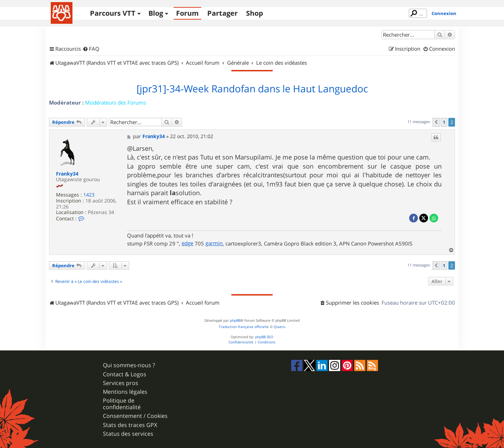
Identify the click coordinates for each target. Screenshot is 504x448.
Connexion (444, 13)
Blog (156, 13)
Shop (255, 13)
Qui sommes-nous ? (129, 365)
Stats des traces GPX (130, 425)
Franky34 (67, 174)
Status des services (128, 434)
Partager (222, 13)
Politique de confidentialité (122, 404)
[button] (436, 122)
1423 (89, 195)
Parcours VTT (113, 13)
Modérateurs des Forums (115, 102)
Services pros (121, 383)
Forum (187, 13)
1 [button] (444, 122)
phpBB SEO (264, 337)
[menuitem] (91, 49)
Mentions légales (125, 392)
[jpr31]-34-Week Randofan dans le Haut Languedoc (252, 89)
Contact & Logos (125, 374)
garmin (214, 243)
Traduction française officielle (244, 327)
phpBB (235, 321)
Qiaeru (279, 327)
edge (187, 243)
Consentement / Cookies (135, 416)
